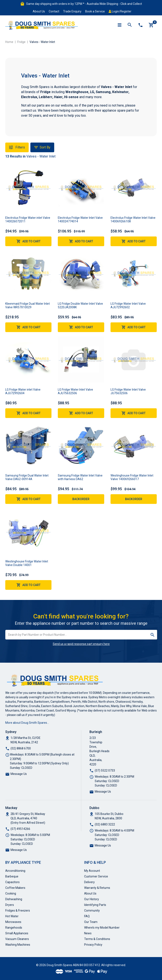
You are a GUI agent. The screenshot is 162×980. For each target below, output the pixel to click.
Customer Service (96, 876)
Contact (54, 11)
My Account (92, 871)
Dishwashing (14, 899)
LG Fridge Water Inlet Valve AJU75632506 (75, 391)
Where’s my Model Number (102, 928)
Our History (92, 899)
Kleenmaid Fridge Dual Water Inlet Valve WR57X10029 (28, 305)
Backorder (81, 499)
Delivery (89, 882)
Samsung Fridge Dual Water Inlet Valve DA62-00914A (27, 477)
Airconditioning (15, 871)
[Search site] (153, 635)
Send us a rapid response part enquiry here (81, 644)
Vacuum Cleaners (17, 939)
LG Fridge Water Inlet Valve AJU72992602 (128, 305)
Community (92, 911)
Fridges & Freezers (18, 911)
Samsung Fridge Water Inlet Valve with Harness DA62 (80, 477)
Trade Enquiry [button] (72, 11)
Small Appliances (17, 933)
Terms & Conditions (97, 939)
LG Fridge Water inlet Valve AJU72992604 (23, 391)
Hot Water (12, 916)
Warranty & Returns (97, 888)
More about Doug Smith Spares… (27, 723)
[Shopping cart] (151, 25)
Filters (17, 147)
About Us (39, 11)
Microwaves (13, 922)
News (88, 933)
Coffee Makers (15, 888)
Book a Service (95, 11)
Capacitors (12, 882)
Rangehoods (14, 928)
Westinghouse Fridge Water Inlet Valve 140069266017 (132, 477)
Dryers (10, 905)
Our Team (91, 922)
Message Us (19, 774)
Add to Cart (28, 241)
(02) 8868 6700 (21, 748)
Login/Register (120, 11)
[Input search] (77, 635)
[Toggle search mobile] (130, 25)
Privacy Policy (93, 945)
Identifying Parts (95, 905)
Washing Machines (18, 945)
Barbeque (12, 876)
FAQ (87, 916)
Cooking (11, 893)
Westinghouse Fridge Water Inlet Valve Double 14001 (27, 563)
